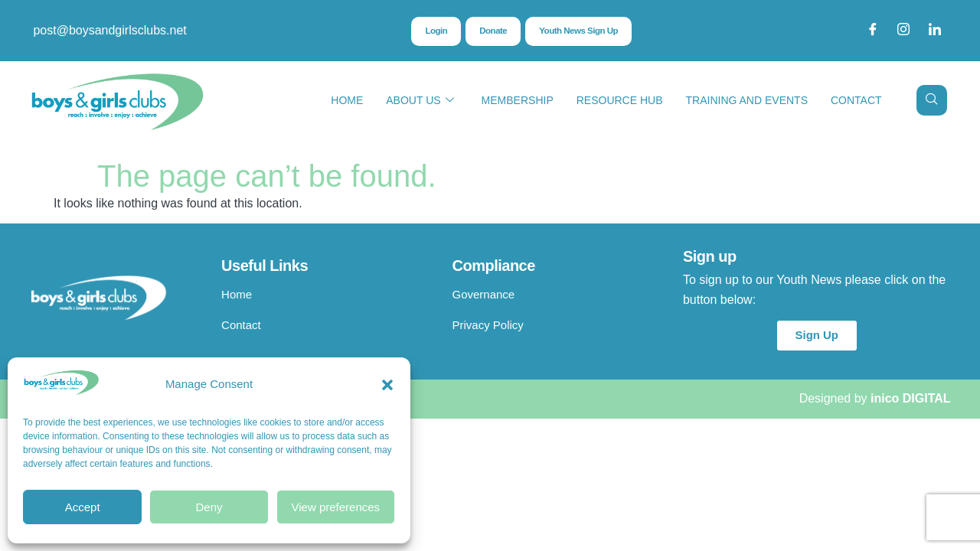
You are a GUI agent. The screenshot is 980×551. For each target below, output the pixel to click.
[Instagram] (903, 31)
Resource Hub (620, 100)
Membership (518, 100)
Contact (856, 100)
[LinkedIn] (935, 31)
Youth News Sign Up (579, 31)
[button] (387, 385)
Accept (83, 507)
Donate (492, 31)
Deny (209, 507)
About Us (420, 101)
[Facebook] (873, 31)
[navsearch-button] (932, 100)
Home (347, 100)
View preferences (336, 507)
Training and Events (747, 100)
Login (434, 31)
